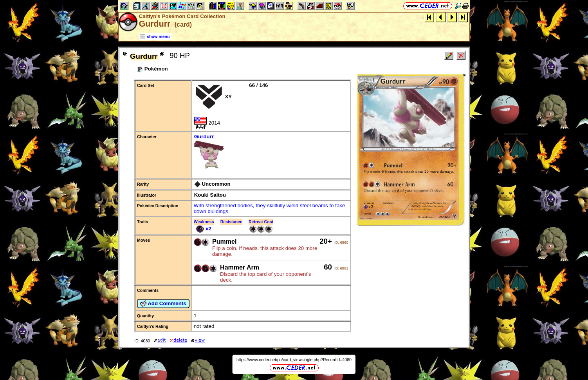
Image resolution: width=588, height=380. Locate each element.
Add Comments (163, 304)
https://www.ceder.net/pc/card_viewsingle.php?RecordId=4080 (294, 360)
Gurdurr (271, 152)
